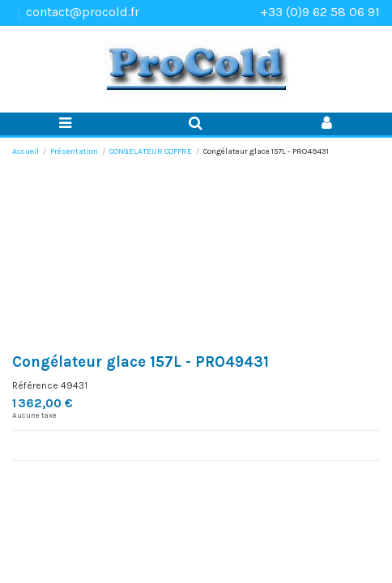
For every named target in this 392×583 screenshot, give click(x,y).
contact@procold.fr (83, 12)
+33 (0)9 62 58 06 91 (320, 12)
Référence (35, 385)
